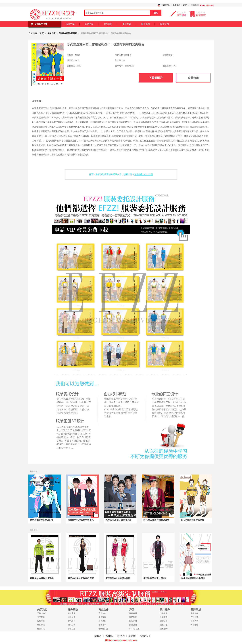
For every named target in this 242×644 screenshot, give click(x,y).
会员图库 (89, 24)
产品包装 (194, 617)
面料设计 (164, 629)
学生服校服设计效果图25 (193, 578)
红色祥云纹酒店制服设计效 (156, 520)
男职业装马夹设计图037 (155, 578)
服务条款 (102, 621)
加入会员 (72, 625)
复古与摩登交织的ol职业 (42, 520)
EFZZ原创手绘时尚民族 (193, 520)
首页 (42, 33)
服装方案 (70, 24)
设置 (185, 5)
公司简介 (98, 636)
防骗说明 (133, 625)
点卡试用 (72, 617)
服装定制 (164, 24)
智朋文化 (144, 636)
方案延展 (164, 621)
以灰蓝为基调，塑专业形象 (119, 520)
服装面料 (146, 24)
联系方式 (41, 625)
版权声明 (41, 621)
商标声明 (133, 613)
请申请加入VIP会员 (144, 174)
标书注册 (72, 629)
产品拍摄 (194, 625)
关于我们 (41, 617)
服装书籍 (127, 24)
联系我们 (132, 636)
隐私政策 (133, 617)
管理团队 (109, 636)
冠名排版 (164, 625)
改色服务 (164, 613)
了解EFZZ (41, 613)
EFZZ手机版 (134, 629)
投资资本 (102, 625)
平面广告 (194, 621)
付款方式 (41, 629)
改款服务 (164, 617)
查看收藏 (193, 78)
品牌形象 (194, 613)
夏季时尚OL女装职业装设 (118, 578)
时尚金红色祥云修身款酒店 (81, 578)
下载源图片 (156, 78)
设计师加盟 (103, 629)
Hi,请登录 (166, 5)
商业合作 (102, 613)
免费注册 (176, 5)
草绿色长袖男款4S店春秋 (42, 578)
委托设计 (72, 621)
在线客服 (72, 613)
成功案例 (108, 24)
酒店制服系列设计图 (68, 33)
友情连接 (102, 617)
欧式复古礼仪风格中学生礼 (81, 520)
